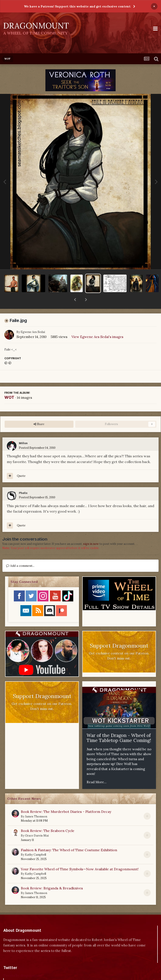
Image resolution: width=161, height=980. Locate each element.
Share (39, 413)
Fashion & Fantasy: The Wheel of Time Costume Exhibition (69, 839)
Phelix (23, 482)
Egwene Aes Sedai (33, 321)
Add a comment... (20, 554)
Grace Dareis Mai (37, 824)
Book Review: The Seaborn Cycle (48, 819)
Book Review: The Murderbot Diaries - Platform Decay (66, 800)
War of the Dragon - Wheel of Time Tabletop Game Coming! (119, 727)
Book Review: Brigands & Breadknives (52, 877)
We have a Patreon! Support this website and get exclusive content (77, 6)
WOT (9, 386)
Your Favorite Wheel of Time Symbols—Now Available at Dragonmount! (80, 858)
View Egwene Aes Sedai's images (97, 325)
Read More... (97, 771)
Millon (23, 432)
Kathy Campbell (36, 843)
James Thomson (36, 805)
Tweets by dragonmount (23, 964)
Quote (21, 464)
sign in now (91, 532)
